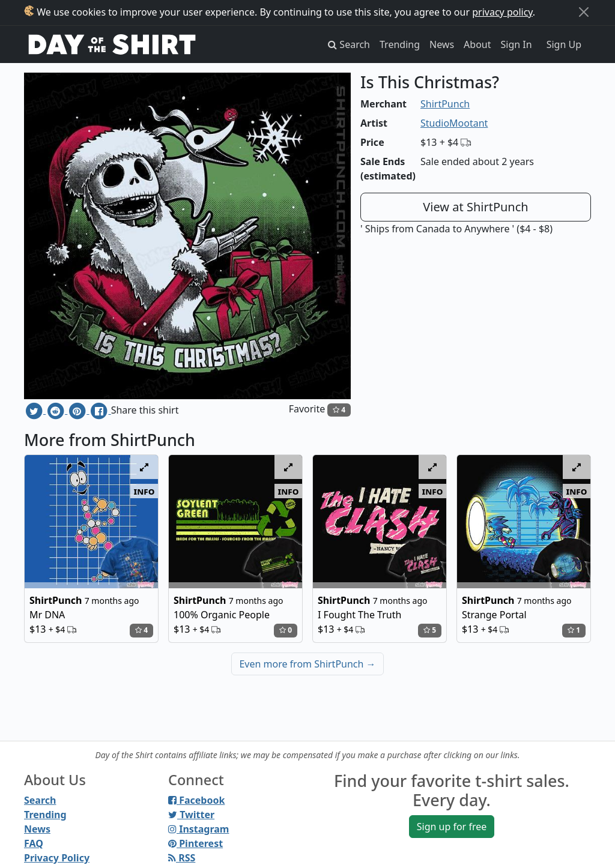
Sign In (517, 44)
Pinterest (195, 843)
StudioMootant (454, 123)
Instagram (198, 829)
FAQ (34, 843)
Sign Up (564, 44)
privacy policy (502, 12)
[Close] (584, 12)
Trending (400, 44)
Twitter (191, 815)
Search (40, 800)
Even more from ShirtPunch (307, 664)
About (477, 44)
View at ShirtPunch (475, 207)
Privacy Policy (57, 858)
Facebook (196, 800)
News (442, 44)
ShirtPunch (445, 104)
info (144, 491)
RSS (182, 858)
